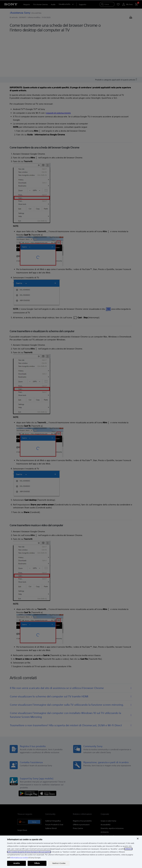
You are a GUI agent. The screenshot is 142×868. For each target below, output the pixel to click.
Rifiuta (37, 863)
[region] (71, 852)
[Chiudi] (138, 839)
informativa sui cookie (19, 858)
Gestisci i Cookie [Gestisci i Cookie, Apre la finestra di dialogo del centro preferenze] (59, 863)
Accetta (17, 863)
